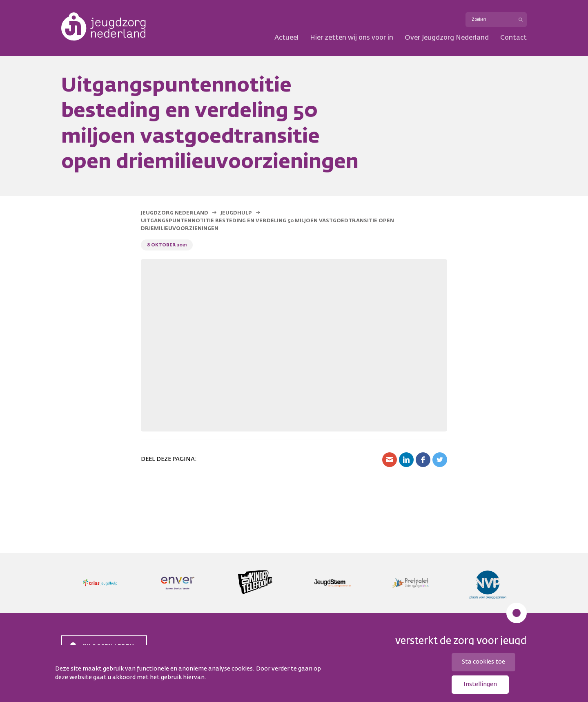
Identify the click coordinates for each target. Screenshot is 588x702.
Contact (513, 38)
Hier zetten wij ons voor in (352, 38)
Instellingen (480, 684)
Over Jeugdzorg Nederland (447, 38)
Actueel (286, 38)
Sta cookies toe (483, 662)
